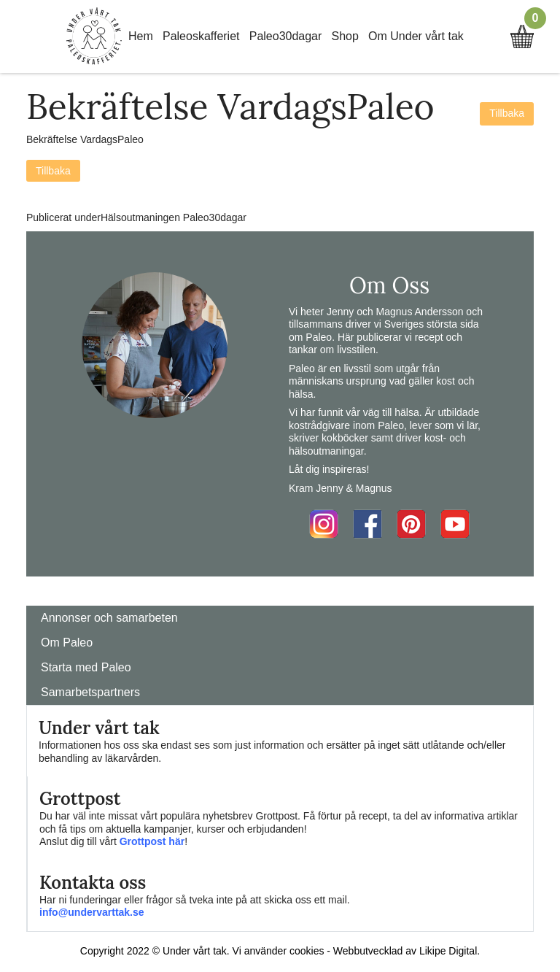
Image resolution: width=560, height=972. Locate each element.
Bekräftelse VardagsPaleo (85, 139)
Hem (141, 36)
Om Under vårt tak (416, 36)
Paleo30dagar (286, 36)
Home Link (94, 36)
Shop (345, 36)
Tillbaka (507, 113)
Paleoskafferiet (201, 36)
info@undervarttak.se (92, 912)
